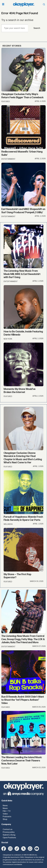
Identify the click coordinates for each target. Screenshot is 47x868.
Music (5, 808)
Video (5, 814)
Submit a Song (9, 835)
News (5, 806)
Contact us (8, 829)
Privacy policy (9, 832)
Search (37, 28)
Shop (5, 819)
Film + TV (7, 811)
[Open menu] (3, 4)
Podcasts (7, 817)
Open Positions (9, 838)
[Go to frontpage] (24, 4)
